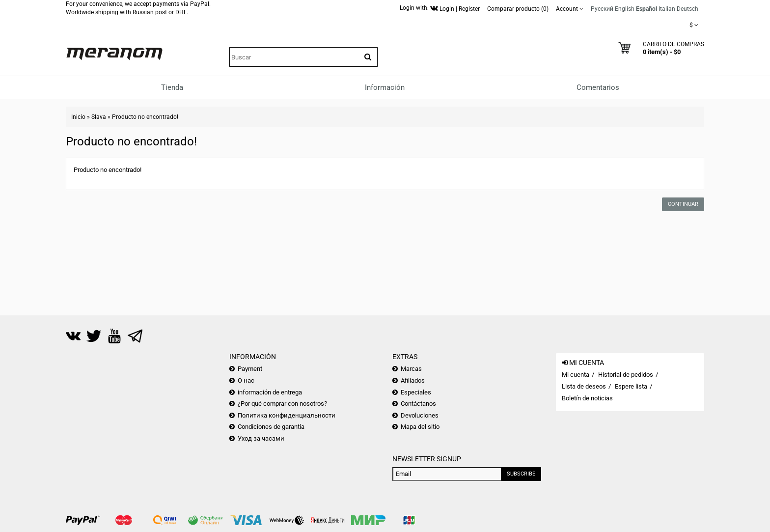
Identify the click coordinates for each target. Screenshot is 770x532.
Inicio (78, 117)
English (625, 9)
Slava (99, 117)
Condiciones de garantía (271, 427)
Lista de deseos (584, 386)
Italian (667, 9)
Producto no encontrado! (145, 117)
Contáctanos (418, 404)
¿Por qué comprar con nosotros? (282, 404)
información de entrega (270, 392)
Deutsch (687, 9)
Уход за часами (261, 438)
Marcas (411, 369)
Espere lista (631, 386)
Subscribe (521, 474)
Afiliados (413, 380)
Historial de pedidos (626, 375)
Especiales (416, 392)
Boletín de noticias (587, 398)
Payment (250, 369)
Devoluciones (420, 415)
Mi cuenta (576, 375)
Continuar (683, 204)
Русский (602, 9)
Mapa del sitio (420, 427)
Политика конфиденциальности (287, 415)
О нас (246, 380)
